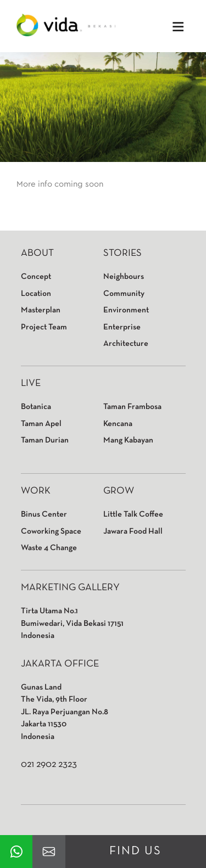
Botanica (36, 407)
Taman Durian (45, 440)
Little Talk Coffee (133, 514)
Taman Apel (41, 424)
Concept (36, 277)
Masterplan (41, 310)
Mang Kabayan (128, 440)
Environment (126, 310)
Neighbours (124, 277)
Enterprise (122, 327)
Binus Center (44, 514)
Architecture (126, 344)
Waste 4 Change (49, 548)
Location (36, 294)
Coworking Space (51, 531)
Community (124, 294)
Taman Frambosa (132, 407)
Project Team (44, 327)
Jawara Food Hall (133, 531)
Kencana (118, 424)
